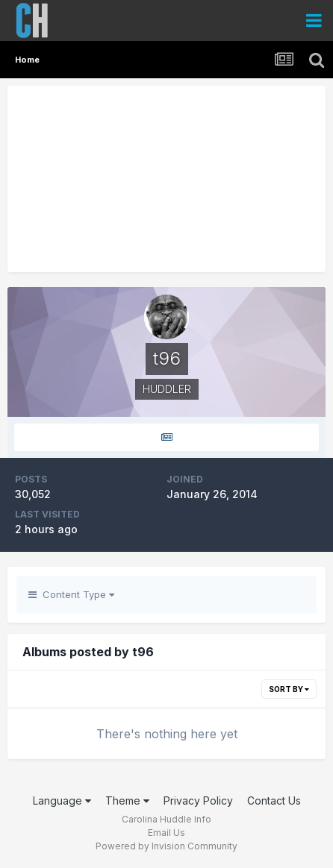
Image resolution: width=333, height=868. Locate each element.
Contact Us (274, 801)
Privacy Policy (198, 801)
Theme (127, 801)
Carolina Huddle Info (166, 819)
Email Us (166, 833)
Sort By (289, 689)
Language (62, 801)
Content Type (71, 594)
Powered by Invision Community (166, 846)
